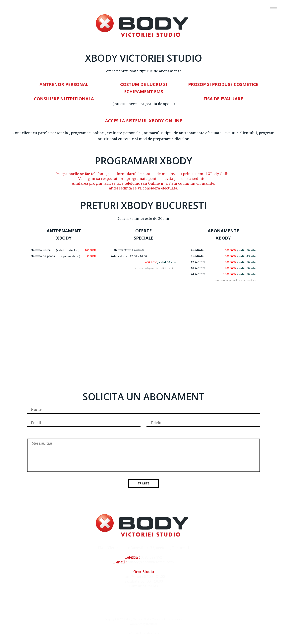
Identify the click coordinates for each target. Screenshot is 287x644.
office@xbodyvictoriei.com (151, 562)
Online (154, 183)
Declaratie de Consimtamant (143, 634)
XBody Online (219, 174)
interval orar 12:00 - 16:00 (129, 256)
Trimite (143, 483)
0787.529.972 (151, 557)
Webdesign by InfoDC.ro (144, 624)
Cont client (22, 133)
